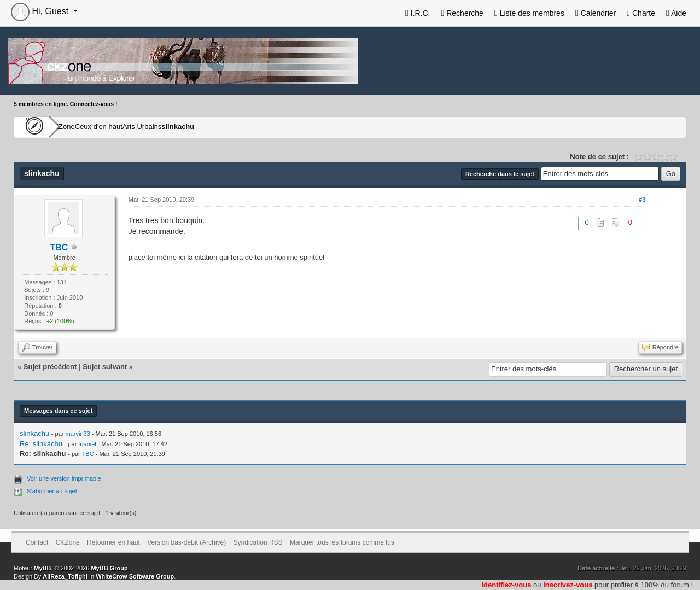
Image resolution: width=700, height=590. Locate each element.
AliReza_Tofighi (65, 576)
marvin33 (78, 434)
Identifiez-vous (506, 585)
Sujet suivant (105, 367)
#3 (642, 200)
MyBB (42, 568)
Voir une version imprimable (64, 478)
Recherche (462, 13)
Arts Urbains (195, 127)
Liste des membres (529, 13)
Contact (37, 542)
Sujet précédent (50, 367)
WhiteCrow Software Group (135, 576)
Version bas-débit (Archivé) (186, 542)
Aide (676, 13)
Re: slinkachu (41, 444)
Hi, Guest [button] (41, 11)
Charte (641, 13)
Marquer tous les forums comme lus (342, 542)
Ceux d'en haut (133, 127)
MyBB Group (109, 568)
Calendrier (596, 13)
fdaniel (87, 444)
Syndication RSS (258, 542)
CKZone (77, 127)
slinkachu (248, 127)
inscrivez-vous (568, 585)
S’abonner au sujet (52, 491)
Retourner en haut (113, 542)
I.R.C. (418, 13)
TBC (59, 247)
